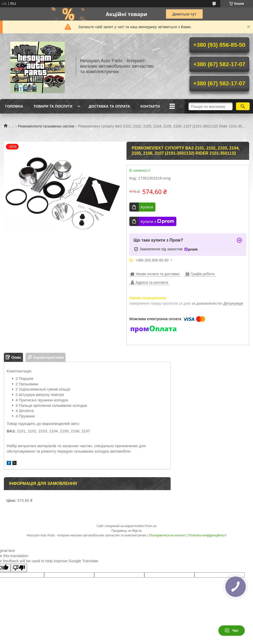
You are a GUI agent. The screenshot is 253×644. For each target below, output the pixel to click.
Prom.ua (151, 526)
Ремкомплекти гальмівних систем (46, 126)
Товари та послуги (53, 106)
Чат (232, 631)
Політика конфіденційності (207, 535)
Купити (147, 207)
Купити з (157, 221)
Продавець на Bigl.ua (126, 531)
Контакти (150, 106)
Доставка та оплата (109, 106)
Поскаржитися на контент (167, 535)
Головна (14, 106)
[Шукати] (243, 106)
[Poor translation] (19, 568)
